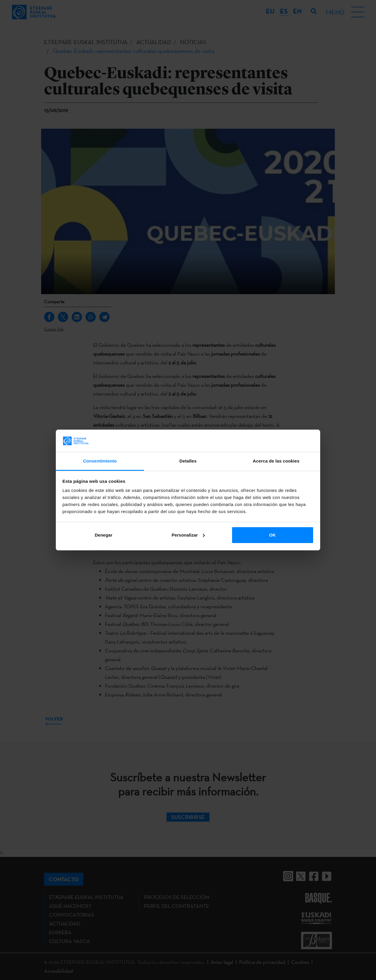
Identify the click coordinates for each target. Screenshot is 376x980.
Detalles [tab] (188, 461)
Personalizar (188, 535)
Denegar (103, 535)
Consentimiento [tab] (100, 461)
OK (272, 535)
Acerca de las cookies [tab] (276, 461)
